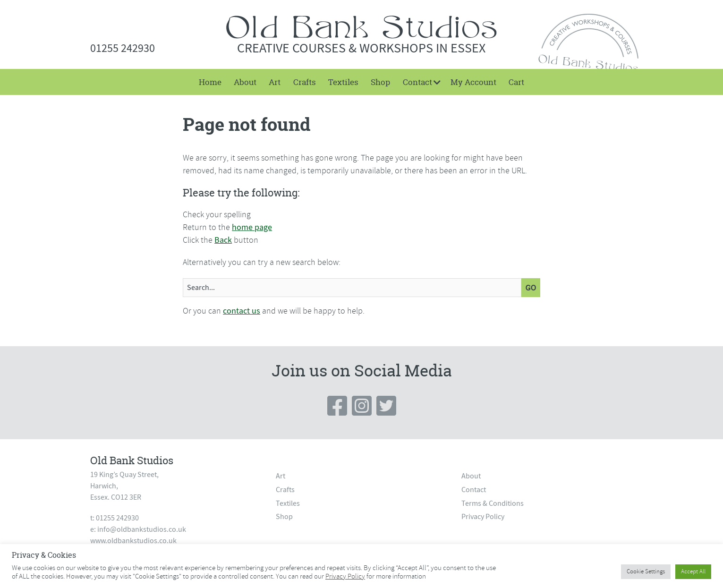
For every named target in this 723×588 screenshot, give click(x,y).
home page (252, 227)
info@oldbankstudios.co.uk (142, 529)
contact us (242, 311)
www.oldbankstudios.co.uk (133, 541)
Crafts (305, 82)
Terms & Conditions (493, 503)
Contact (417, 82)
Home (210, 82)
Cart (516, 82)
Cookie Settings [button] (646, 571)
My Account (473, 82)
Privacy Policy (483, 517)
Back (223, 240)
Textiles (343, 82)
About (245, 82)
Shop (380, 82)
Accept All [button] (693, 571)
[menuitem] (210, 82)
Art (275, 82)
